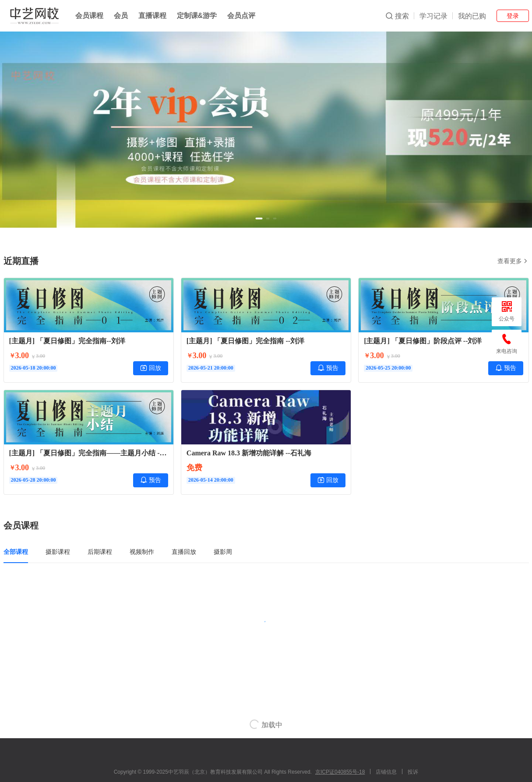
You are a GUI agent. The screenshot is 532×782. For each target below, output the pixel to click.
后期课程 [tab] (100, 552)
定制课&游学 (197, 16)
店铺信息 (386, 772)
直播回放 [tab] (184, 552)
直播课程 (152, 16)
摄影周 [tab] (223, 552)
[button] (259, 218)
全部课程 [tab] (16, 552)
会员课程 (89, 16)
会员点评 (241, 16)
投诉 (413, 772)
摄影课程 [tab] (58, 552)
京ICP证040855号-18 (340, 772)
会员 (121, 16)
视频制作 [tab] (142, 552)
